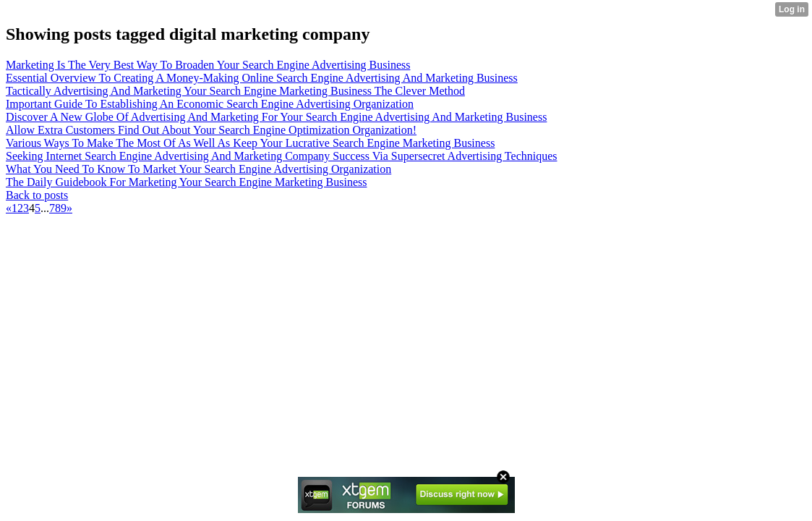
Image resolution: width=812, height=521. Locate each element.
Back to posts (37, 195)
